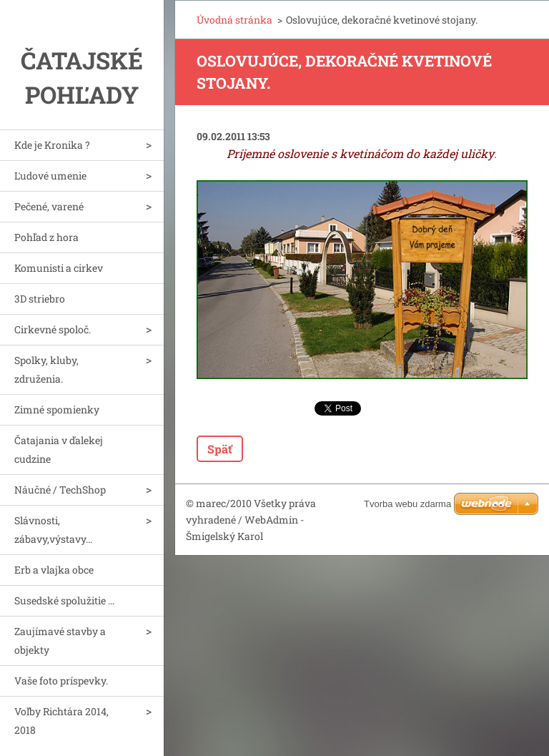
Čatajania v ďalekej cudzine (59, 450)
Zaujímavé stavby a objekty (60, 640)
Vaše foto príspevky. (61, 681)
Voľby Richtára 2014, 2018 (61, 721)
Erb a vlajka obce (54, 570)
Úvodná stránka (234, 20)
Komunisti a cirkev (59, 268)
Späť (220, 449)
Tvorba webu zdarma (407, 504)
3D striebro (40, 299)
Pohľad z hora (46, 237)
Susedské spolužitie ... (64, 600)
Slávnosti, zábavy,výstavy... (53, 530)
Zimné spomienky (57, 409)
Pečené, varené (49, 206)
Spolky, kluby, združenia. (46, 369)
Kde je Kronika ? (52, 145)
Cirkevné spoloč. (53, 329)
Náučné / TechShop (60, 490)
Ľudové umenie (50, 176)
